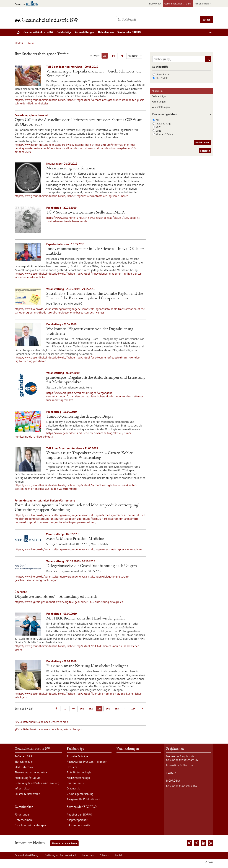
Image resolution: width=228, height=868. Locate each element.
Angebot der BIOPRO (79, 814)
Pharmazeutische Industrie (31, 772)
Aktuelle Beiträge (77, 756)
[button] (209, 115)
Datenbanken (106, 32)
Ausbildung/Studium (28, 778)
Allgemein (157, 91)
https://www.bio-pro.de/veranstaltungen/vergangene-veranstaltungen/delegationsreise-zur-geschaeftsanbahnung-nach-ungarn (72, 578)
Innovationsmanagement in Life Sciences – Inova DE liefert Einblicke (95, 251)
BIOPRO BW (155, 4)
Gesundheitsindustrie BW (178, 4)
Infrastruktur (23, 788)
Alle (158, 120)
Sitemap (105, 855)
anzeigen (205, 151)
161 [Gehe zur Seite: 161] (82, 709)
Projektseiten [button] (202, 4)
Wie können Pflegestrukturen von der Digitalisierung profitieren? (90, 332)
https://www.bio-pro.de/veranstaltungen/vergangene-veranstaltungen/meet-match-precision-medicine (78, 549)
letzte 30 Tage (164, 124)
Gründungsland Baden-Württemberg (37, 783)
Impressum (88, 855)
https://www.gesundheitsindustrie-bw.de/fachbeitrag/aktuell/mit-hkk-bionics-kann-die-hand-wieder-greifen (77, 648)
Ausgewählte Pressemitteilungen (87, 762)
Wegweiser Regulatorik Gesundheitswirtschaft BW (182, 758)
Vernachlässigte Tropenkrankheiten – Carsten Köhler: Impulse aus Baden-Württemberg (90, 456)
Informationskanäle (79, 825)
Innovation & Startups (180, 765)
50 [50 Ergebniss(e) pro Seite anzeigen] (114, 56)
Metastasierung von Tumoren (71, 169)
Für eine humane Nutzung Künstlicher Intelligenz (87, 666)
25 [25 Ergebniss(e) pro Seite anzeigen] (106, 56)
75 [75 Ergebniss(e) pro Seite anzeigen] (123, 56)
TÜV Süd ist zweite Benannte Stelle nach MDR (85, 213)
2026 (159, 127)
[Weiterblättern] (142, 709)
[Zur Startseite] (48, 20)
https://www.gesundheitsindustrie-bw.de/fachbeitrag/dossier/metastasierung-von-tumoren (72, 196)
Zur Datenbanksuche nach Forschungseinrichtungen (50, 729)
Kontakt (119, 855)
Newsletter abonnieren (64, 843)
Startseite (20, 43)
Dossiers (72, 767)
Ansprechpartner (77, 820)
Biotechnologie (24, 762)
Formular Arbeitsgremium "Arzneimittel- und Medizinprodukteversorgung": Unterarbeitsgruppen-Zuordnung (77, 508)
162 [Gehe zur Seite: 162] (91, 709)
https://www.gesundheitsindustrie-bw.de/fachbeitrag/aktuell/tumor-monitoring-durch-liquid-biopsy (73, 435)
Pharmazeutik (75, 783)
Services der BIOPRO (129, 32)
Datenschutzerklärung (27, 855)
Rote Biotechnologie (79, 772)
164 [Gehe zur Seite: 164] (108, 709)
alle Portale (162, 78)
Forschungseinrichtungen (30, 825)
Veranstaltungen (85, 32)
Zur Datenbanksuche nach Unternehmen (43, 722)
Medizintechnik (24, 767)
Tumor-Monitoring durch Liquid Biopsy (80, 417)
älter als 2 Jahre (164, 134)
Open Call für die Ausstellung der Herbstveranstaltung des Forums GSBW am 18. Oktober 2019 (79, 122)
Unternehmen (23, 820)
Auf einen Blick (24, 756)
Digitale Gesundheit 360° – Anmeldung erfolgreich (56, 597)
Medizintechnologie (79, 778)
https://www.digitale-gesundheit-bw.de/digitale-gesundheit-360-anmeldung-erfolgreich (69, 602)
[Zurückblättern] (56, 709)
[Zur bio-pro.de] (27, 4)
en (210, 32)
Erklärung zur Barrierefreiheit (60, 855)
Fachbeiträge (64, 32)
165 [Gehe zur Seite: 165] (117, 709)
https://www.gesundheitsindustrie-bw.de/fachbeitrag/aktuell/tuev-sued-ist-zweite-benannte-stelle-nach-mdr (93, 219)
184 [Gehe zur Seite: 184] (134, 709)
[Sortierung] (134, 56)
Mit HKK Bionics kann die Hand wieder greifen (85, 619)
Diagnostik (73, 788)
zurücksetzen (202, 142)
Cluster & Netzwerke (27, 794)
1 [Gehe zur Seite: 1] (65, 709)
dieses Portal (163, 74)
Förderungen (159, 102)
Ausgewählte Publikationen (83, 799)
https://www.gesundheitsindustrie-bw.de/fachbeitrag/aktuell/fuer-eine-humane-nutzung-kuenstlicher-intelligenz (78, 695)
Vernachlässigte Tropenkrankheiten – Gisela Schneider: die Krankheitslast (94, 74)
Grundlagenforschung (80, 794)
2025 (159, 131)
